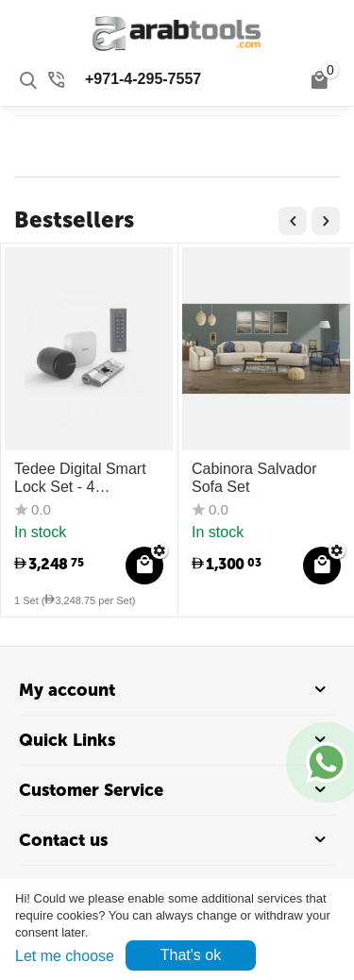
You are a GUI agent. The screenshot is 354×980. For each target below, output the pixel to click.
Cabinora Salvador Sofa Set (254, 478)
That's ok (191, 955)
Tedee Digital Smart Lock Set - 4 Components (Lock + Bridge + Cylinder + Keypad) (84, 478)
